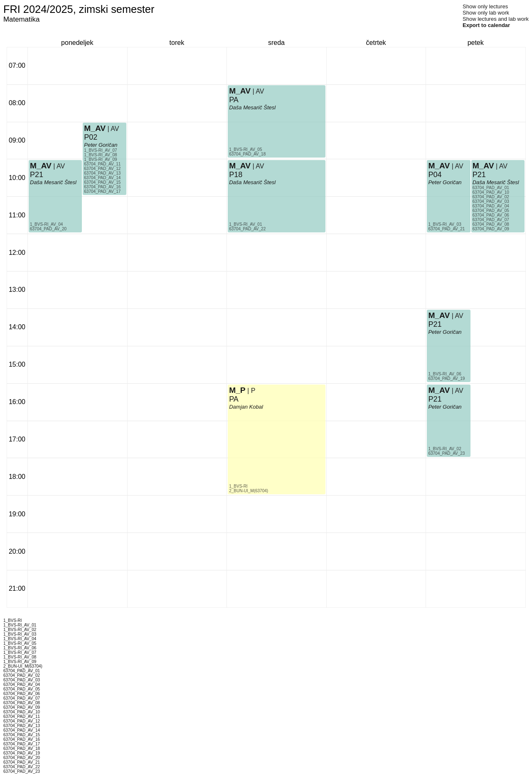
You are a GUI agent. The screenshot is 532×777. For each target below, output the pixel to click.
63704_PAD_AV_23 (446, 453)
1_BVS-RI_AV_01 (245, 224)
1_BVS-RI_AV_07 (100, 150)
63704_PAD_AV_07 (491, 220)
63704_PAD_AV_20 (48, 229)
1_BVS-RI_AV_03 (445, 224)
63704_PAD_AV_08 (491, 224)
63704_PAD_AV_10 (491, 192)
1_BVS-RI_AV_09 (100, 159)
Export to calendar (486, 25)
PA (234, 100)
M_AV (41, 166)
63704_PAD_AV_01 (491, 188)
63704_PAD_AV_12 (102, 169)
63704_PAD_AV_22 (247, 229)
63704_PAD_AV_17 (102, 191)
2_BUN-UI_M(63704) (249, 491)
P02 (91, 137)
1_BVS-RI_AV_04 (46, 224)
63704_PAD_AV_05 (491, 211)
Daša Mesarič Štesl (53, 182)
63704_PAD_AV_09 (491, 229)
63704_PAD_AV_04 (491, 206)
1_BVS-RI (238, 486)
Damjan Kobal (246, 407)
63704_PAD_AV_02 (491, 197)
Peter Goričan (101, 145)
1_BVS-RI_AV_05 (245, 149)
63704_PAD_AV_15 (102, 182)
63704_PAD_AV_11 (102, 164)
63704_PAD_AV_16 (102, 187)
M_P (237, 390)
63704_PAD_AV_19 (446, 379)
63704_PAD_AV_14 (102, 178)
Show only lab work (486, 13)
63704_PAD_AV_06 (491, 215)
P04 (435, 175)
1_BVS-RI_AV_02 (445, 449)
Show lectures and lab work (496, 19)
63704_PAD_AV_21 (446, 229)
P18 (236, 175)
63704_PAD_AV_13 (102, 173)
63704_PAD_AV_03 (491, 201)
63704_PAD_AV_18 (247, 154)
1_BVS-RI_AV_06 (445, 374)
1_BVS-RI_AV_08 (100, 155)
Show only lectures (485, 6)
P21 (37, 175)
